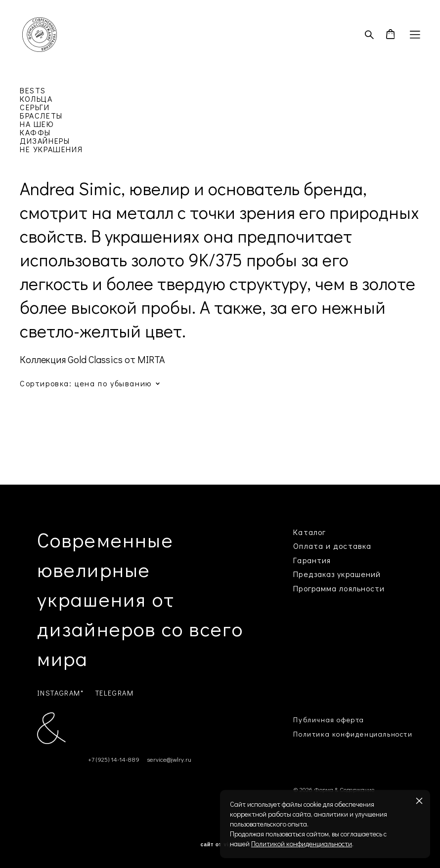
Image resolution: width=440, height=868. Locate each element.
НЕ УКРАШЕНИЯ (51, 149)
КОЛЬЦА (36, 99)
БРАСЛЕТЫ (41, 115)
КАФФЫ (35, 132)
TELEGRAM (115, 693)
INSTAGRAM (59, 693)
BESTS (33, 90)
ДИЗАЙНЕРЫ (45, 141)
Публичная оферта (329, 720)
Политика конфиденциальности (353, 734)
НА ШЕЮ (37, 124)
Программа (315, 588)
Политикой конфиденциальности (302, 844)
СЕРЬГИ (35, 107)
